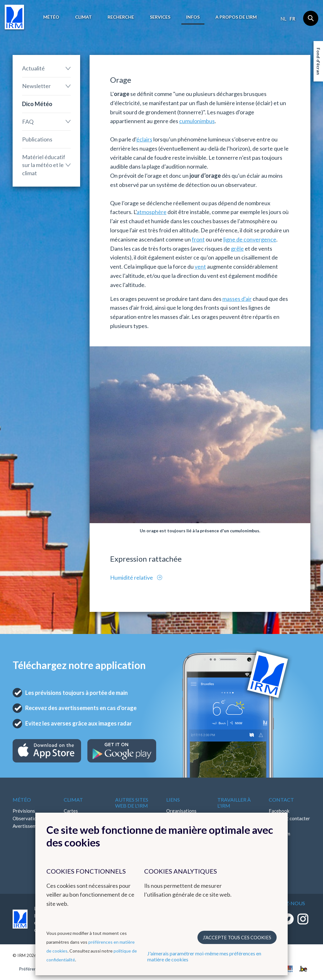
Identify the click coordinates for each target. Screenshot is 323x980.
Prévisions (24, 811)
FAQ (28, 122)
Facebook (279, 811)
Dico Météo (37, 104)
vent (200, 266)
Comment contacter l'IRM (289, 822)
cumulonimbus (197, 121)
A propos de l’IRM (236, 17)
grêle (237, 248)
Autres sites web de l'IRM (132, 803)
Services (160, 17)
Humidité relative (132, 577)
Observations (27, 818)
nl (283, 19)
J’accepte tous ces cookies (237, 937)
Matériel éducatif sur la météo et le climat (44, 165)
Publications (37, 139)
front (198, 239)
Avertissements (29, 826)
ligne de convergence (250, 239)
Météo (51, 17)
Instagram (279, 834)
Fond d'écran (318, 61)
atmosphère (152, 212)
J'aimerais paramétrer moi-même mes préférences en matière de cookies (204, 956)
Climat (83, 17)
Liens (173, 800)
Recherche (121, 17)
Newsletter (36, 86)
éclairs (144, 139)
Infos (193, 17)
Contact (281, 800)
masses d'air (237, 299)
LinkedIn (278, 841)
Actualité (33, 68)
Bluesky (277, 849)
